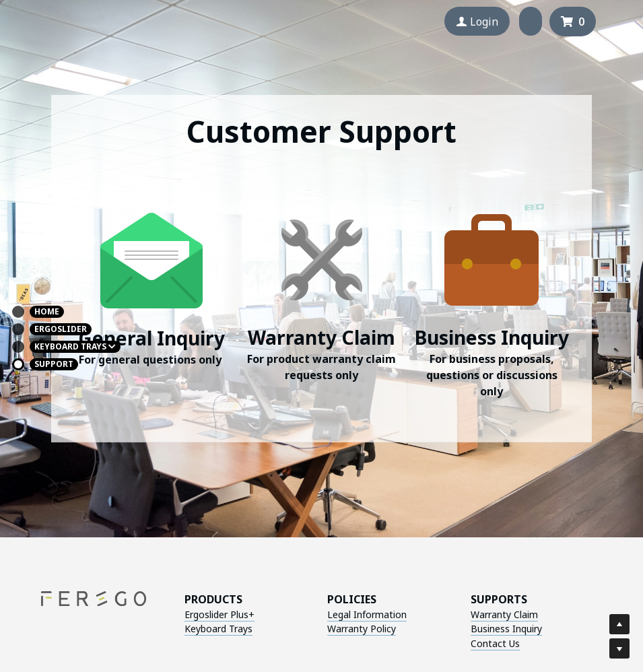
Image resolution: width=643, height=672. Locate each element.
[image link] (151, 258)
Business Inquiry (398, 629)
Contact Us (387, 643)
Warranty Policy (298, 629)
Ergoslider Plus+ (200, 614)
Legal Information (304, 614)
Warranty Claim (396, 614)
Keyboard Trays (199, 629)
